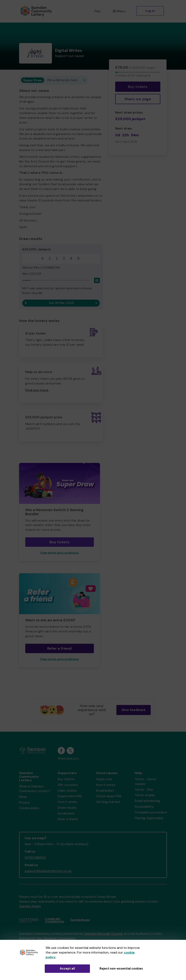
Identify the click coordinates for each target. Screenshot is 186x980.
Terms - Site (144, 790)
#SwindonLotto (68, 759)
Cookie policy (29, 808)
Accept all (67, 969)
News (23, 797)
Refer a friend (59, 648)
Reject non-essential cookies (121, 969)
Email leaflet (105, 791)
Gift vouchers (68, 785)
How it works (67, 802)
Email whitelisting (147, 801)
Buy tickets (138, 87)
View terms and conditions (60, 553)
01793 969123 (35, 858)
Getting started (108, 802)
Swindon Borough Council (103, 934)
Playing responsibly (149, 818)
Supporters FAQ (70, 796)
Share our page (138, 99)
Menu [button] (119, 11)
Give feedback (134, 710)
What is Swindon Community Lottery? (35, 789)
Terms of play (145, 795)
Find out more (37, 390)
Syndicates (66, 813)
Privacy (25, 802)
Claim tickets (67, 791)
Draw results (67, 808)
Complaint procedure (151, 812)
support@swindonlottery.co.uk (48, 871)
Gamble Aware (30, 906)
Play (97, 11)
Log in (150, 11)
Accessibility (144, 807)
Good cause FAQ (109, 796)
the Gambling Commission (56, 938)
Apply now (104, 779)
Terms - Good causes (145, 781)
